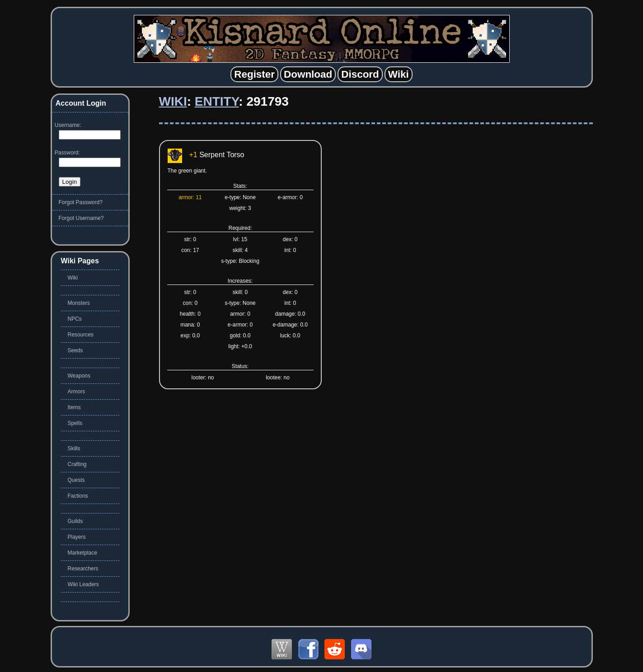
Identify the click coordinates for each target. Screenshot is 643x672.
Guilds (75, 521)
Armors (77, 392)
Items (74, 407)
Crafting (77, 464)
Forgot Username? (81, 218)
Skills (74, 448)
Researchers (83, 569)
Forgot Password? (81, 202)
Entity (217, 101)
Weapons (79, 376)
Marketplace (82, 553)
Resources (81, 335)
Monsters (79, 303)
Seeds (75, 350)
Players (77, 537)
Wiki (173, 101)
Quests (76, 480)
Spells (75, 423)
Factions (78, 496)
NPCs (75, 319)
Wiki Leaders (83, 584)
